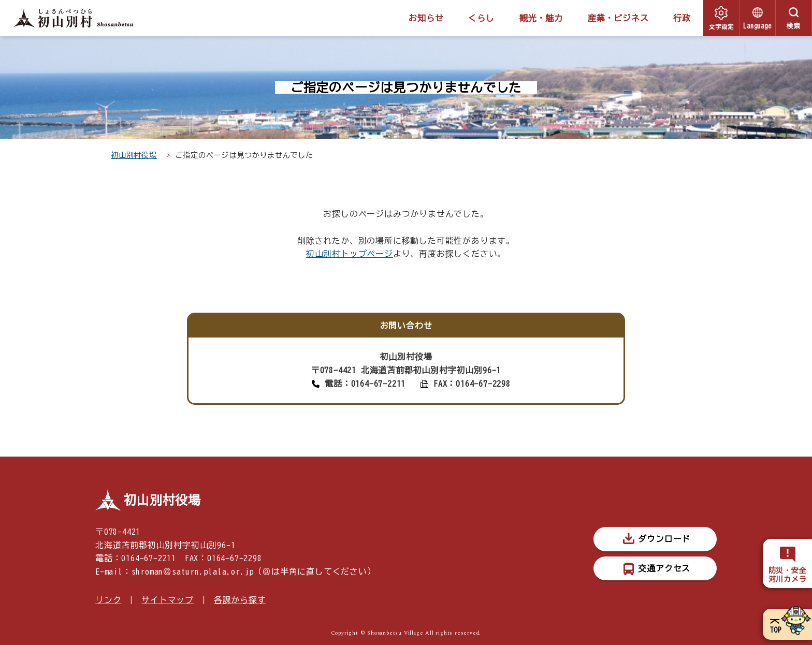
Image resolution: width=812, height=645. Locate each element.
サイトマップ (168, 600)
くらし (481, 18)
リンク (108, 600)
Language (757, 26)
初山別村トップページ (350, 254)
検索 (794, 26)
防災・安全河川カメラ (788, 575)
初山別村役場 (134, 155)
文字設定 (721, 26)
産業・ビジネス (618, 18)
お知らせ (426, 18)
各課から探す (240, 600)
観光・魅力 (541, 18)
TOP (775, 630)
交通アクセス (664, 568)
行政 (682, 18)
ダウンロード (664, 539)
